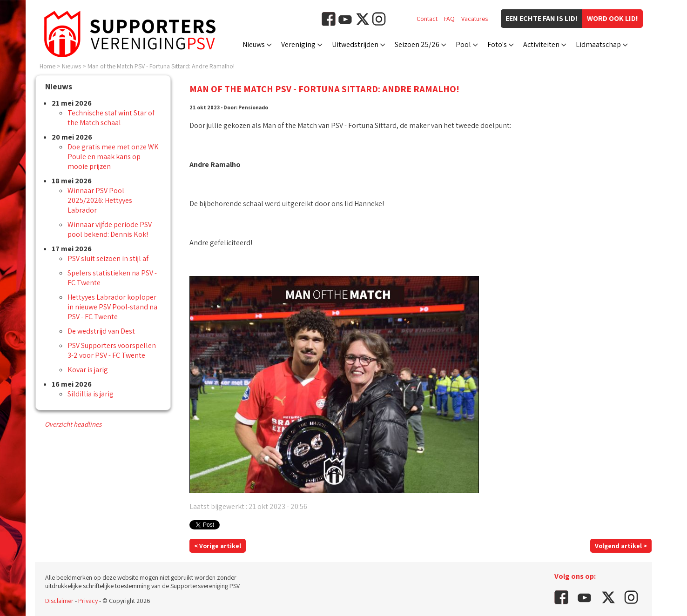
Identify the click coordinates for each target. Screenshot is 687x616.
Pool (463, 44)
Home (47, 66)
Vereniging (298, 44)
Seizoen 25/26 (417, 44)
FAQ (449, 19)
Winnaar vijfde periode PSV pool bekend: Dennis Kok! (110, 229)
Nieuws (254, 44)
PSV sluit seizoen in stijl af (108, 258)
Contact (427, 19)
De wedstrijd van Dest (101, 331)
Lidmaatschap (598, 44)
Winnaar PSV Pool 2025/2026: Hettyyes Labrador (100, 200)
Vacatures (475, 19)
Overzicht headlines (73, 424)
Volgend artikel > (621, 546)
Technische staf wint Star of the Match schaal (111, 118)
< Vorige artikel (218, 546)
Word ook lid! (613, 18)
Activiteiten (541, 44)
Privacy (88, 601)
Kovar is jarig (88, 370)
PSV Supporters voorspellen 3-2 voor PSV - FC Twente (112, 350)
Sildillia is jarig (91, 394)
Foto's (497, 44)
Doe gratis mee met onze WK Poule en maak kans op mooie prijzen (113, 157)
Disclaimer (59, 601)
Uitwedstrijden (355, 44)
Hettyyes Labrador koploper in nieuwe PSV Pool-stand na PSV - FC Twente (112, 307)
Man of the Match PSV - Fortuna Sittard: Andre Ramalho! (161, 66)
